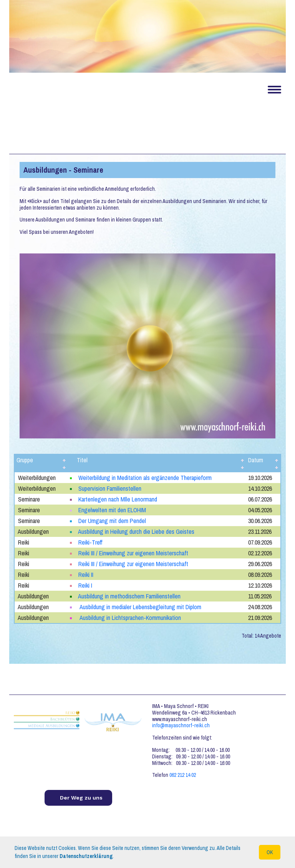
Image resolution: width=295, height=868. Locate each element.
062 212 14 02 (183, 775)
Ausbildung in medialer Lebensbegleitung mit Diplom (140, 607)
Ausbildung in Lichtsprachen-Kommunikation (130, 618)
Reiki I (85, 585)
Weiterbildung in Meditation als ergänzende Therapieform (145, 478)
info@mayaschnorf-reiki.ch (181, 725)
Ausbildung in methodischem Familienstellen (129, 596)
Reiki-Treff (90, 542)
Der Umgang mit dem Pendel (112, 521)
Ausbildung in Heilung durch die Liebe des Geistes (136, 531)
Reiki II (86, 575)
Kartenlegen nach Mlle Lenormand (118, 499)
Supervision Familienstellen (110, 488)
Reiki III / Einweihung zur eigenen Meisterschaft (133, 553)
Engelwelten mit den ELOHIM (112, 510)
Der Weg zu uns (81, 798)
